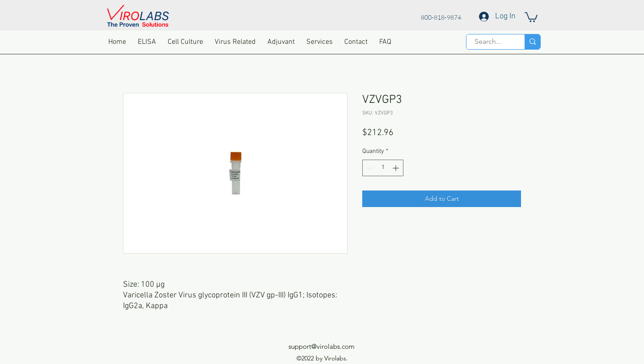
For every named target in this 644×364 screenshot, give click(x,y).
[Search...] (488, 42)
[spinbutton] (383, 168)
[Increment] (396, 168)
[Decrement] (369, 168)
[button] (531, 17)
